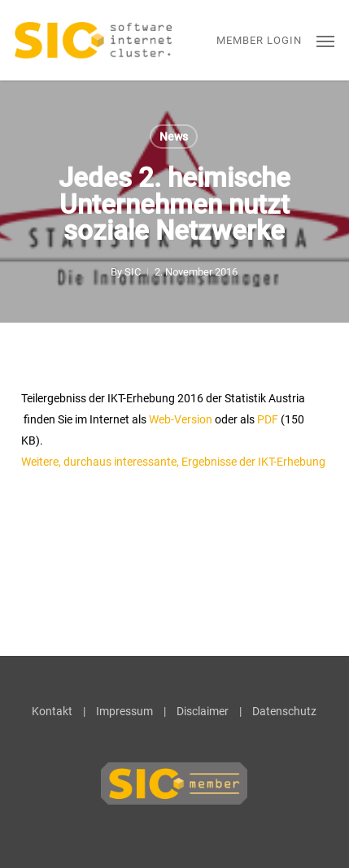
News (174, 137)
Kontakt (52, 711)
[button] (325, 41)
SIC (133, 272)
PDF (268, 419)
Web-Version (181, 419)
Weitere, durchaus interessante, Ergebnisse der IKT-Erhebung (173, 462)
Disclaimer (203, 711)
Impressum (124, 711)
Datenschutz (284, 711)
